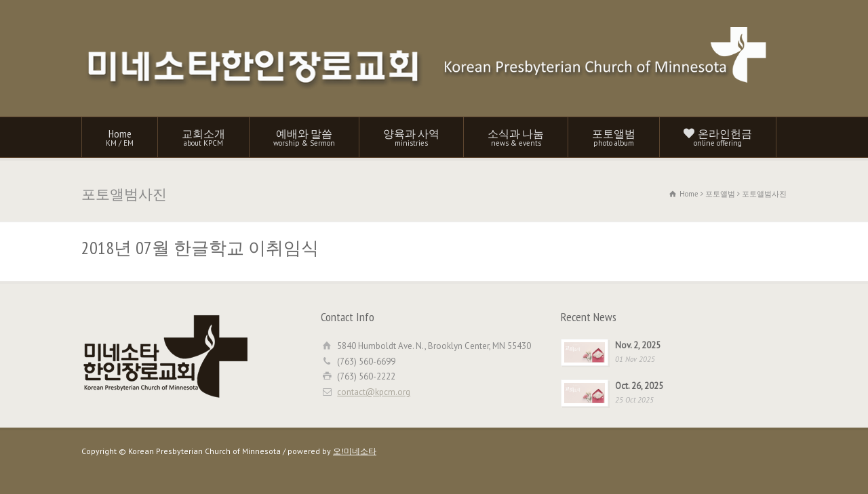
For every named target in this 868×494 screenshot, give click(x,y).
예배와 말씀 (304, 137)
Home (120, 137)
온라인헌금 (718, 137)
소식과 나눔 (516, 137)
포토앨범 (614, 137)
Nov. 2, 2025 (638, 345)
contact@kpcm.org (374, 392)
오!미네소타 (355, 451)
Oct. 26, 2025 (639, 386)
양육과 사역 (411, 137)
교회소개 (203, 137)
